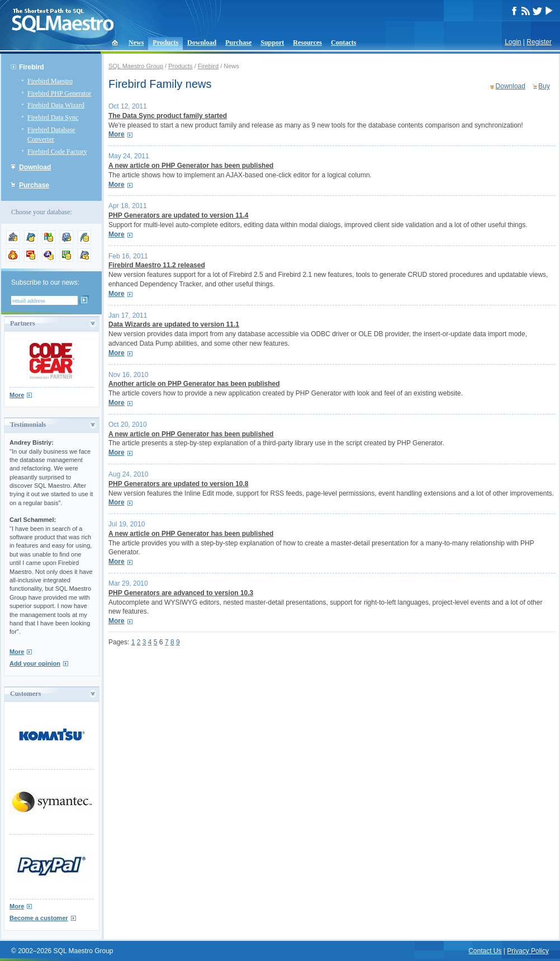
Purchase (238, 43)
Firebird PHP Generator (59, 93)
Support (272, 43)
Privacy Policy (528, 951)
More (17, 395)
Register (539, 42)
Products (165, 43)
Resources (307, 43)
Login (513, 42)
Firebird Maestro (50, 81)
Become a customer (39, 918)
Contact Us (485, 951)
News (136, 43)
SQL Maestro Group (136, 66)
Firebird (32, 67)
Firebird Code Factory (57, 152)
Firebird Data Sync (53, 117)
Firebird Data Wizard (56, 105)
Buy (544, 86)
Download (202, 43)
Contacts (343, 43)
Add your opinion (35, 663)
